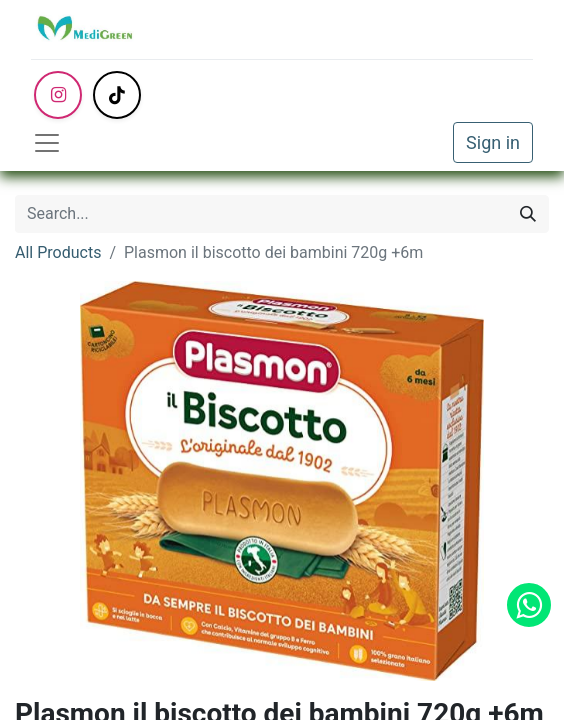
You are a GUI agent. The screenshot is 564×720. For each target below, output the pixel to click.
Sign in (493, 142)
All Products (58, 252)
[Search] (528, 214)
